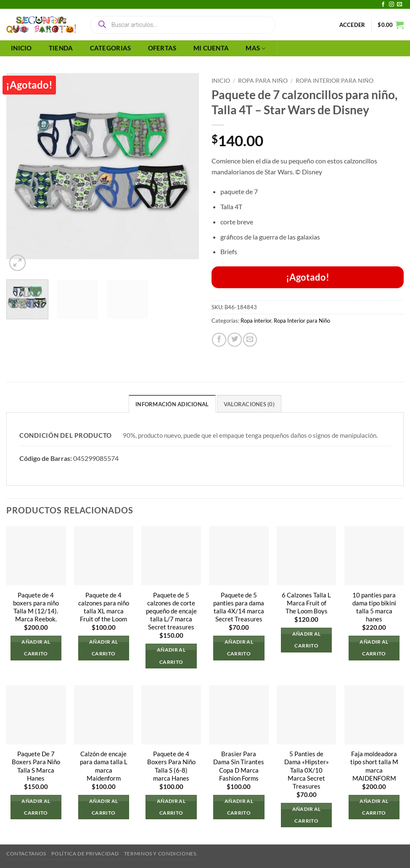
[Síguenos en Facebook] (383, 5)
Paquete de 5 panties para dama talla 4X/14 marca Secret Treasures (239, 607)
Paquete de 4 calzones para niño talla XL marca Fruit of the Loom (104, 607)
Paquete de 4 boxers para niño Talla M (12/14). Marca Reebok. (36, 607)
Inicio (221, 80)
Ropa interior (256, 321)
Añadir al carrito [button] (36, 648)
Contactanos (26, 854)
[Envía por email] (250, 340)
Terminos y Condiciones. (161, 854)
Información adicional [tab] (172, 404)
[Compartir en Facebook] (219, 340)
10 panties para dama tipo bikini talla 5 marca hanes (374, 607)
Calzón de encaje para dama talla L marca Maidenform (104, 766)
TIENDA (61, 48)
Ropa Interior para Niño (335, 80)
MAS (255, 49)
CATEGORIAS (111, 48)
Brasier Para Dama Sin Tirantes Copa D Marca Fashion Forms (239, 766)
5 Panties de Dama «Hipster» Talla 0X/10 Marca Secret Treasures (307, 770)
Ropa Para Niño (263, 80)
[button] (352, 25)
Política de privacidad (85, 854)
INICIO (21, 48)
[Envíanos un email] (399, 5)
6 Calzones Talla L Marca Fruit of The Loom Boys (306, 603)
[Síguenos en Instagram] (391, 5)
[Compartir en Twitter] (235, 340)
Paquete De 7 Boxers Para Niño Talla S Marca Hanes (36, 766)
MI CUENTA (211, 48)
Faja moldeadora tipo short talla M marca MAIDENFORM (374, 766)
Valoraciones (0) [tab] (249, 404)
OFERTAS (162, 48)
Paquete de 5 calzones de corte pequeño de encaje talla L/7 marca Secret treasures (171, 611)
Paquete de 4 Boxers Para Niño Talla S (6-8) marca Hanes (171, 766)
